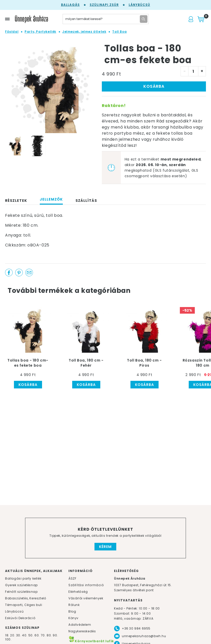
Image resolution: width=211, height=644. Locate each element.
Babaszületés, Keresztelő (26, 598)
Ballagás (70, 5)
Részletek (16, 201)
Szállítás (86, 201)
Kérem (105, 547)
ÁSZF (72, 578)
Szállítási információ (86, 585)
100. (8, 639)
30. (19, 635)
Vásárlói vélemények (86, 598)
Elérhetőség (78, 592)
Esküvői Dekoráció (20, 618)
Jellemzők (51, 199)
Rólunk (74, 605)
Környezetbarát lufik (91, 641)
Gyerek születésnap (21, 585)
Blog (72, 611)
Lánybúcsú (139, 5)
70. (44, 635)
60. (37, 635)
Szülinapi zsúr (104, 5)
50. (31, 635)
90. (55, 635)
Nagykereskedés (82, 631)
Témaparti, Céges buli (24, 605)
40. (25, 635)
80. (50, 635)
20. (13, 635)
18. (7, 635)
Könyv (73, 618)
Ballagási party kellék (23, 578)
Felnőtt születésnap (21, 592)
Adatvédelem (80, 625)
